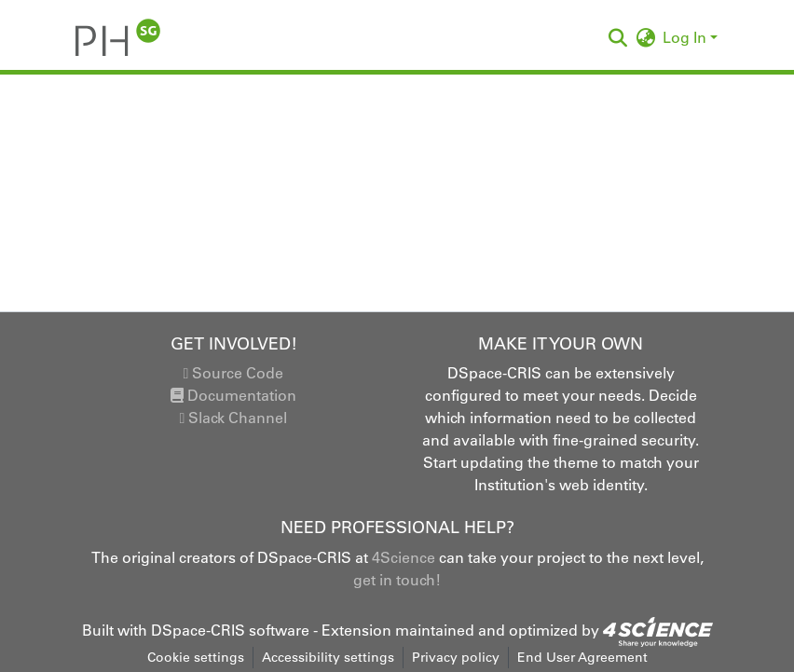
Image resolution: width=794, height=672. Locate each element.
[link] (658, 630)
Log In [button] (686, 37)
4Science (404, 557)
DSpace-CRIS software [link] (230, 630)
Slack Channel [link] (234, 418)
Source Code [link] (234, 373)
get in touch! (397, 580)
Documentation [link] (233, 395)
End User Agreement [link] (582, 657)
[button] (118, 37)
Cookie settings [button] (196, 657)
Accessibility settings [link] (328, 657)
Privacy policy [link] (456, 657)
